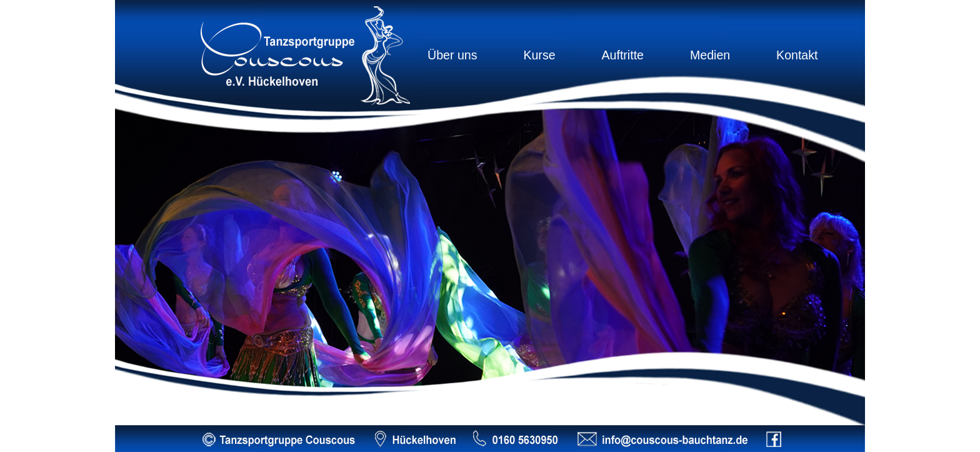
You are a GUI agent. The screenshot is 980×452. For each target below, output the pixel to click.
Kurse (539, 55)
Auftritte (622, 55)
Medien (710, 55)
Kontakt (797, 55)
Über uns (452, 55)
